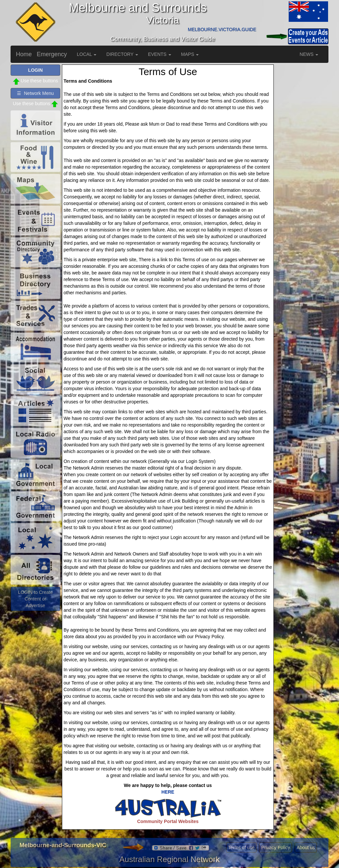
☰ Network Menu (35, 93)
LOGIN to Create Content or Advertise (35, 599)
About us (306, 847)
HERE (168, 792)
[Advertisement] (302, 164)
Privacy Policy (276, 847)
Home (24, 54)
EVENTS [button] (160, 54)
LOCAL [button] (87, 54)
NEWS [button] (309, 54)
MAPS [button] (190, 54)
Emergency (52, 54)
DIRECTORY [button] (122, 54)
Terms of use (241, 847)
